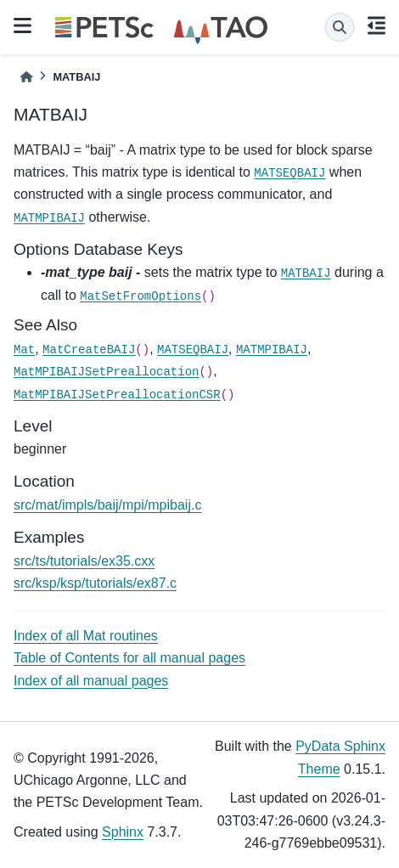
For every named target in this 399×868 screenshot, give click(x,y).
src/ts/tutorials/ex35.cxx (84, 561)
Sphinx (123, 832)
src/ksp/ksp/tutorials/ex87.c (95, 583)
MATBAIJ (306, 273)
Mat (24, 350)
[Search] (340, 27)
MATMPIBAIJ (49, 218)
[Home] (26, 77)
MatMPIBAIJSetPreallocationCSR (117, 395)
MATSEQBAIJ (289, 173)
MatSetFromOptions (140, 296)
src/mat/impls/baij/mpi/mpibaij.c (107, 505)
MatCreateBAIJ (89, 350)
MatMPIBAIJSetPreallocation (106, 372)
